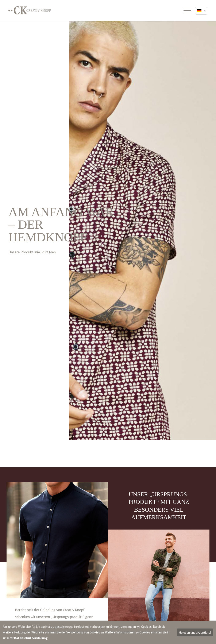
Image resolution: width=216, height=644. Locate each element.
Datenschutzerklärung (31, 638)
